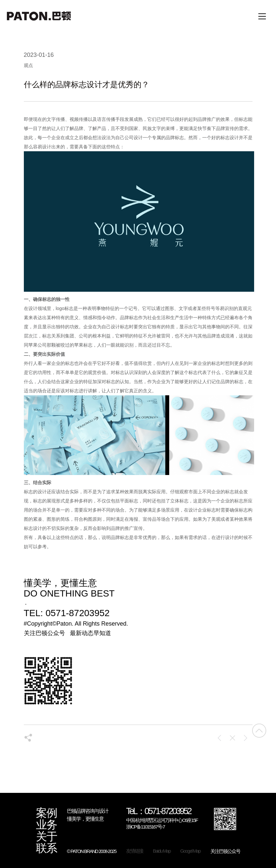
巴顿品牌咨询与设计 (88, 811)
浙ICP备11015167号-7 (145, 827)
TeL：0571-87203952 (159, 812)
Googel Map (190, 851)
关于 (46, 837)
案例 (46, 813)
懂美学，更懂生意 (85, 819)
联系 (46, 848)
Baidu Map (162, 851)
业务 (46, 825)
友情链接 (135, 851)
